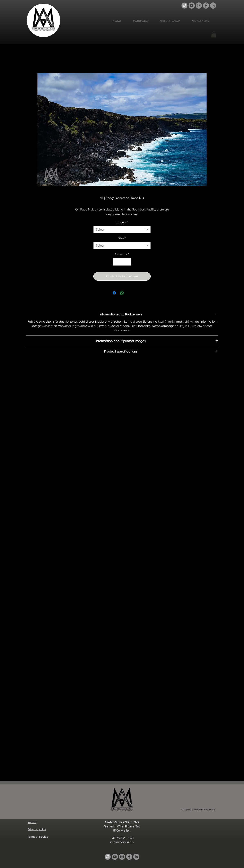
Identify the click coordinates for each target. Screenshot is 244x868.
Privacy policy (37, 829)
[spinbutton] (122, 262)
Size (122, 238)
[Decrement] (116, 262)
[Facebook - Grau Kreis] (206, 6)
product (122, 222)
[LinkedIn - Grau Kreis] (213, 6)
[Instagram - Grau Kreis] (199, 6)
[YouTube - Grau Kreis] (192, 6)
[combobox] (122, 230)
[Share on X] (130, 293)
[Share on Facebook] (114, 293)
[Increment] (128, 262)
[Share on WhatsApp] (122, 293)
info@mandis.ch (122, 842)
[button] (214, 34)
